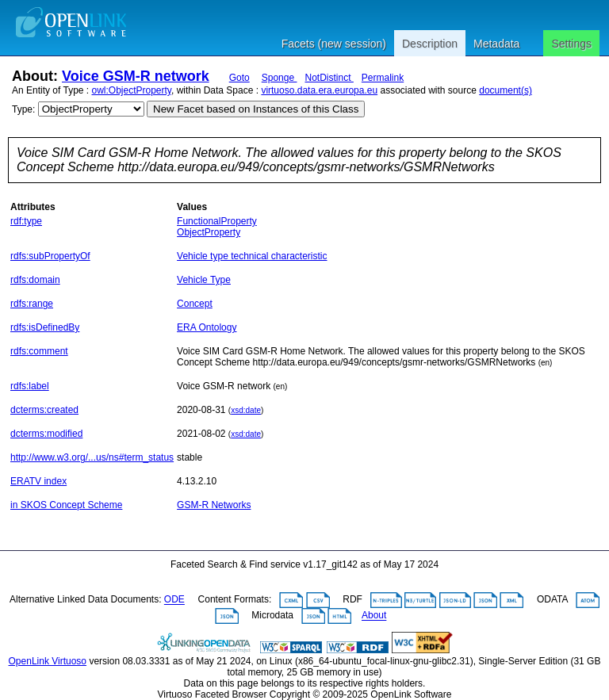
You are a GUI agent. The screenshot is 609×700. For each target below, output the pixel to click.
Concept (195, 304)
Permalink (383, 78)
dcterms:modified (46, 434)
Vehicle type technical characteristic (252, 256)
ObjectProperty (209, 232)
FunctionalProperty (217, 221)
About (374, 616)
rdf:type (26, 221)
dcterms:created (44, 410)
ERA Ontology (207, 327)
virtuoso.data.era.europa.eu (319, 90)
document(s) (506, 90)
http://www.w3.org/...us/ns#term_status (92, 457)
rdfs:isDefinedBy (45, 327)
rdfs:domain (35, 280)
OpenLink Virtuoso (48, 661)
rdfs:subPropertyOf (50, 256)
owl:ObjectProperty (132, 90)
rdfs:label (30, 386)
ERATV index (38, 481)
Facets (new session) (334, 44)
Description (430, 44)
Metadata (496, 44)
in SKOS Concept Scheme (66, 505)
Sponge (280, 78)
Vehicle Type (204, 280)
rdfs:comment (39, 351)
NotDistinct (329, 78)
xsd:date (246, 410)
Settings (571, 44)
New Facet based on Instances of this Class (256, 109)
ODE (174, 600)
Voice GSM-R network (136, 76)
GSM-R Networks (214, 505)
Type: (23, 109)
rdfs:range (32, 304)
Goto (239, 78)
